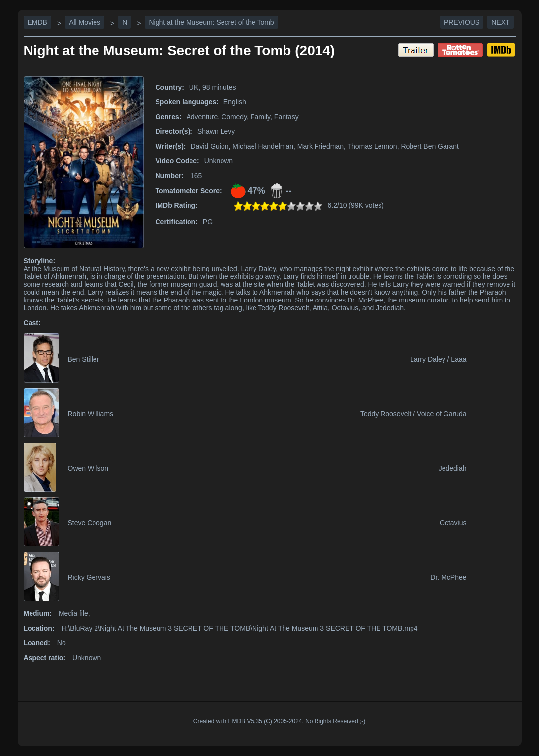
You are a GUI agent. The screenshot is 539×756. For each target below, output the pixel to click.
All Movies (85, 22)
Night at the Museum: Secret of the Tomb (211, 22)
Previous (462, 22)
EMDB (37, 22)
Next (500, 22)
